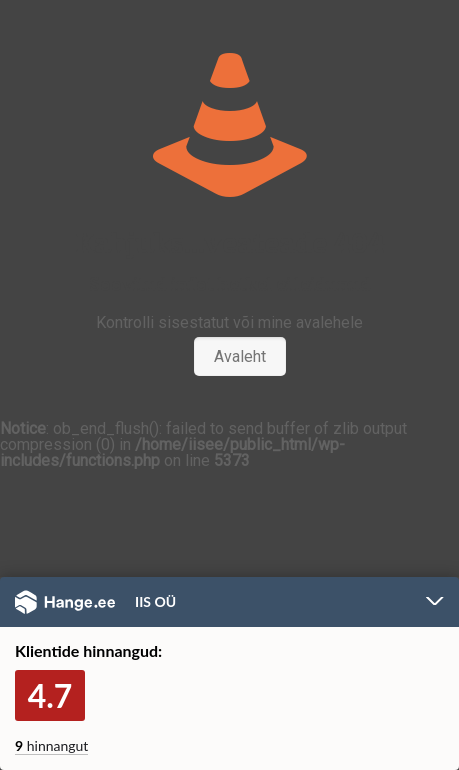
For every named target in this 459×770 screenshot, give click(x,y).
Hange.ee (65, 602)
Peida (435, 603)
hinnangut (51, 745)
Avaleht (240, 356)
